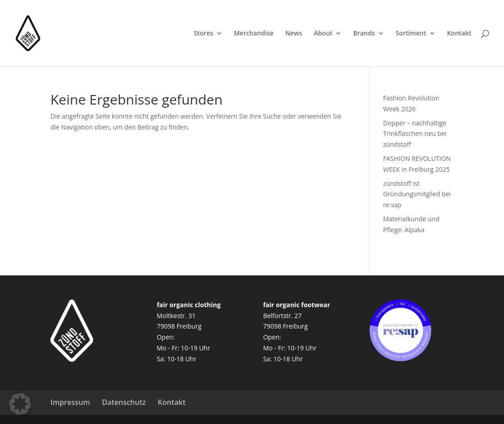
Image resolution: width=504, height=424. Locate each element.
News (294, 34)
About (323, 34)
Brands (364, 34)
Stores (204, 34)
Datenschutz (124, 402)
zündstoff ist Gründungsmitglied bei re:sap (417, 194)
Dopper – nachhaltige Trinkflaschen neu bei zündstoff (415, 134)
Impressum (70, 402)
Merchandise (254, 34)
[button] (20, 404)
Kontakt (459, 34)
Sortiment (411, 34)
